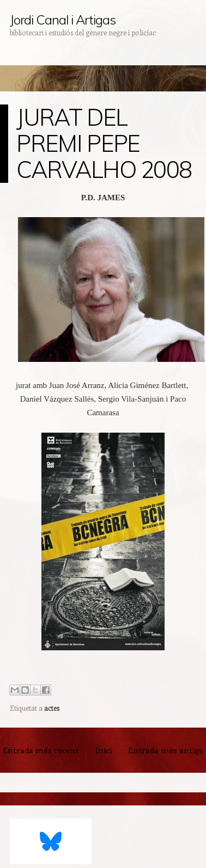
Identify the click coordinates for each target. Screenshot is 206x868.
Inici (104, 750)
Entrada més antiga (166, 750)
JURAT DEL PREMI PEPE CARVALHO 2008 (104, 143)
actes (52, 708)
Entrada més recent (41, 750)
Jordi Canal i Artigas (62, 20)
